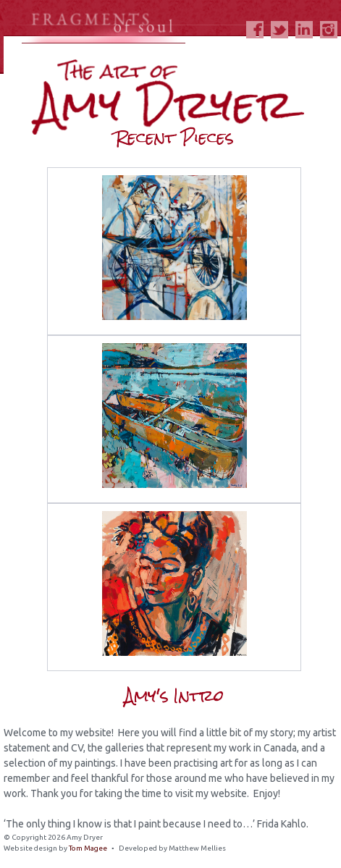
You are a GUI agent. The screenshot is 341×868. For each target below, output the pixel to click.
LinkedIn (304, 30)
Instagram (329, 30)
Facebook (255, 30)
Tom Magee (88, 848)
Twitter (279, 30)
